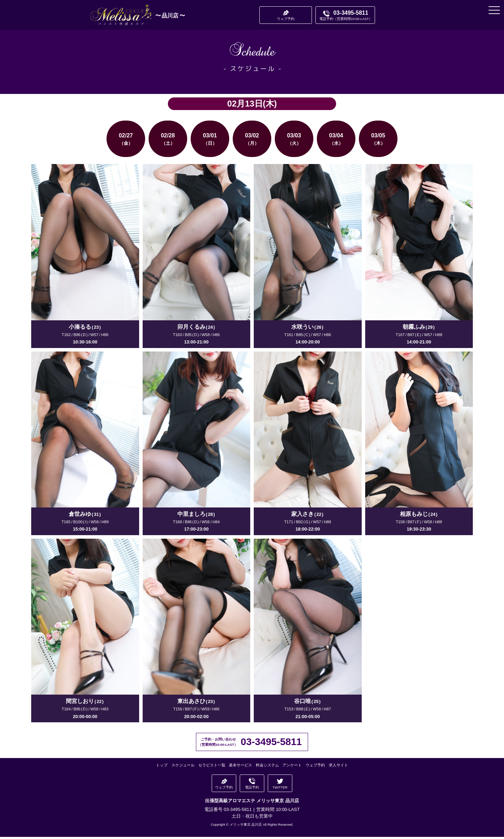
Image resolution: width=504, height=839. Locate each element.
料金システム (267, 768)
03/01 (210, 141)
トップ (165, 768)
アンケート (291, 768)
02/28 (168, 141)
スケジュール (186, 768)
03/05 (378, 141)
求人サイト (335, 768)
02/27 (126, 141)
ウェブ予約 (313, 768)
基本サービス (241, 768)
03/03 (294, 141)
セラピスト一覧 (213, 768)
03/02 (252, 141)
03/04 (336, 141)
